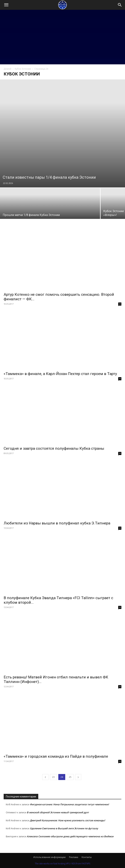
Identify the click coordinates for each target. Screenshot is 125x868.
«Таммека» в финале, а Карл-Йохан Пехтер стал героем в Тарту (60, 374)
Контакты (87, 857)
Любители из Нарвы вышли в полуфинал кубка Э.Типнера (57, 523)
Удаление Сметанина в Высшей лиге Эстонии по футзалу (64, 828)
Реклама (74, 857)
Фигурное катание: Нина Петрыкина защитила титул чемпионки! (69, 804)
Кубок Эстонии (23, 69)
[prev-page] (45, 777)
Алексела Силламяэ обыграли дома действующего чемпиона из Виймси (70, 836)
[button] (6, 5)
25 (70, 777)
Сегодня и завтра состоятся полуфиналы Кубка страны (54, 448)
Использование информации (49, 857)
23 (53, 777)
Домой (7, 69)
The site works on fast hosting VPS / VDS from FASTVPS (62, 864)
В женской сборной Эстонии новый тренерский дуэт (58, 812)
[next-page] (78, 777)
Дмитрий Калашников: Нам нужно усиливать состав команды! (68, 820)
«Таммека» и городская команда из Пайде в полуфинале (56, 756)
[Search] (120, 5)
